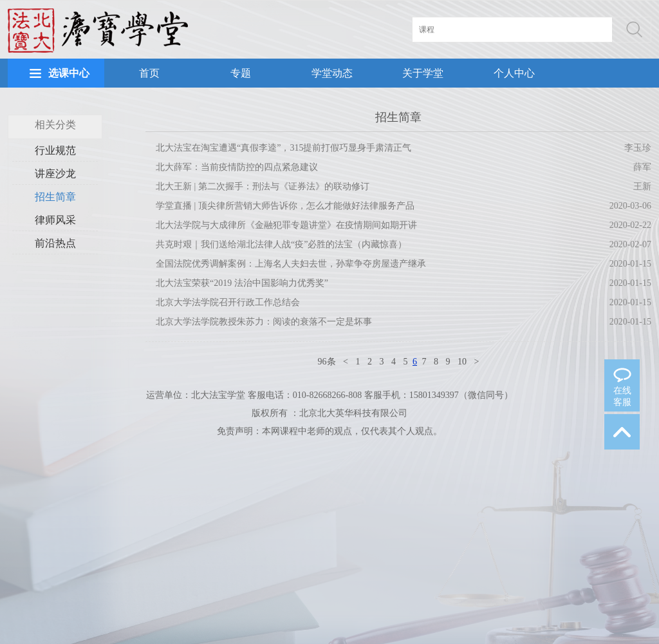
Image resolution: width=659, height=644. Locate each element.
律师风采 (55, 220)
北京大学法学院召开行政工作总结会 (228, 302)
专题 (241, 73)
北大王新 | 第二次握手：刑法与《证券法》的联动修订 (263, 186)
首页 (149, 73)
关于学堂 (423, 73)
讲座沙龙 (55, 174)
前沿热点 (55, 243)
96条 (327, 362)
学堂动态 (332, 73)
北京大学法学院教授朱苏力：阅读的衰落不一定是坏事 (264, 322)
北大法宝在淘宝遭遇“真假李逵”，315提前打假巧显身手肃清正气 (283, 148)
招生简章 (55, 197)
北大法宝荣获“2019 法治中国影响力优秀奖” (242, 283)
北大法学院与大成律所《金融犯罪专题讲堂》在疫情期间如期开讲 (286, 225)
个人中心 (514, 73)
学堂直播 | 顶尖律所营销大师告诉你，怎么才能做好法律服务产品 (285, 206)
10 (462, 362)
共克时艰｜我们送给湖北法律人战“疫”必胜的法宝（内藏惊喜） (281, 244)
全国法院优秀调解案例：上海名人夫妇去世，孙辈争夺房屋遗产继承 (291, 264)
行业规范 (55, 150)
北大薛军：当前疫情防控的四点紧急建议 (237, 167)
